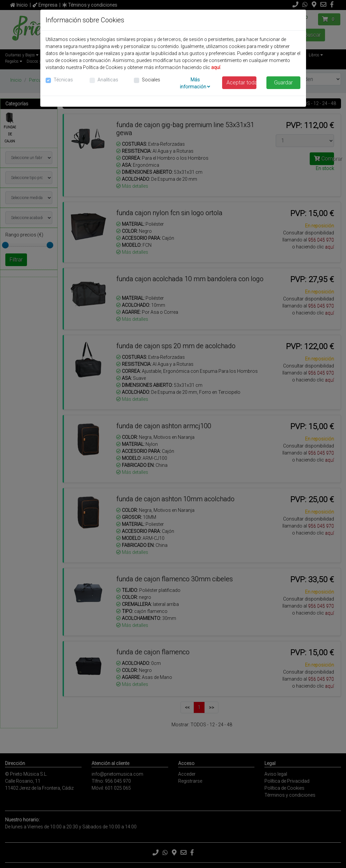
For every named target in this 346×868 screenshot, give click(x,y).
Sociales (151, 80)
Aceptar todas (241, 83)
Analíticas (108, 80)
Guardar (283, 83)
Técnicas (63, 80)
